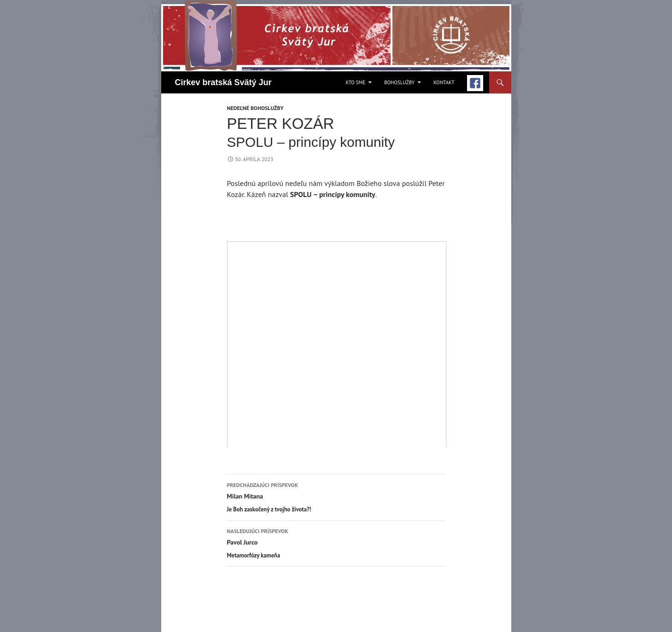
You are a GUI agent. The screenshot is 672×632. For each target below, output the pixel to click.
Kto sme (355, 82)
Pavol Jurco (336, 543)
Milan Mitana (336, 497)
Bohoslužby (399, 82)
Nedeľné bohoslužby (255, 108)
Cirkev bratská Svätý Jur (223, 82)
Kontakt (444, 82)
